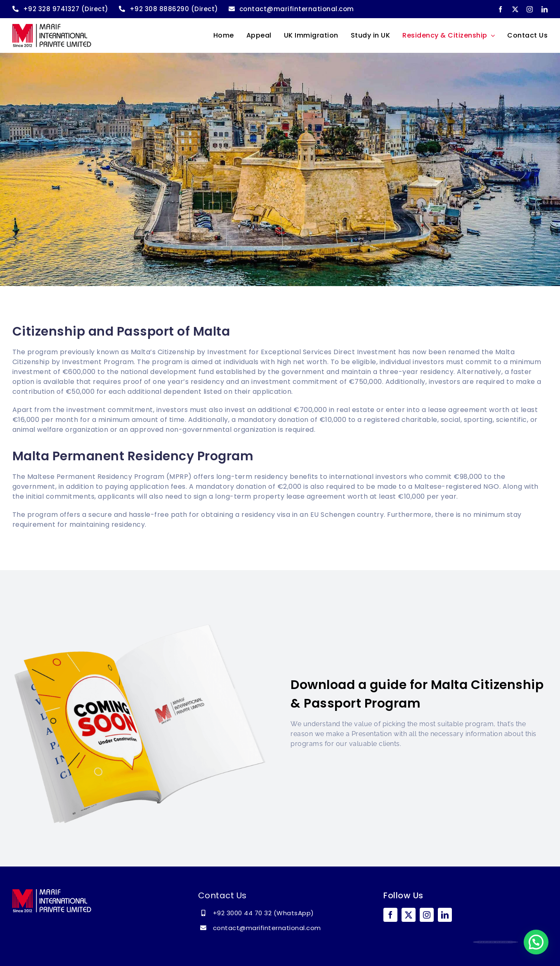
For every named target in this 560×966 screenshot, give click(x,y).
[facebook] (501, 9)
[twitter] (515, 9)
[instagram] (530, 9)
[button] (536, 942)
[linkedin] (545, 9)
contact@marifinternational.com (267, 928)
